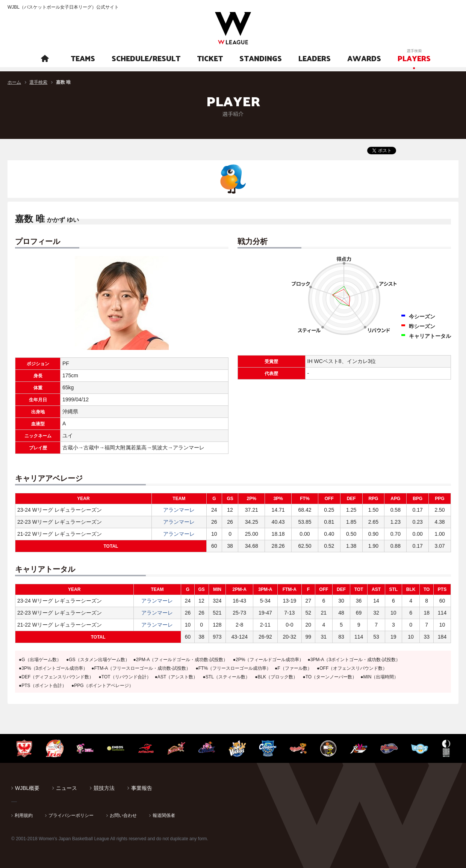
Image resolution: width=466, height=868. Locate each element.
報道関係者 (164, 815)
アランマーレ (179, 510)
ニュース (67, 788)
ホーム (14, 82)
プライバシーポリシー (71, 815)
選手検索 (38, 82)
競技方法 (104, 788)
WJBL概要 (27, 788)
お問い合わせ (123, 815)
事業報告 (142, 788)
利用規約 (24, 815)
